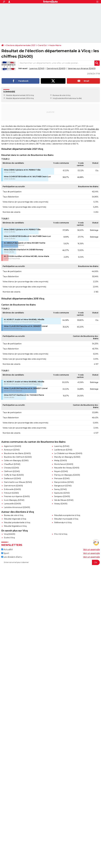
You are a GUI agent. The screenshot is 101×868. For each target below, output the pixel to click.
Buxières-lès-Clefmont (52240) (18, 457)
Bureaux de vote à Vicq (61, 95)
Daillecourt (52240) (12, 478)
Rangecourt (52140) (63, 486)
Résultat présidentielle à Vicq (17, 523)
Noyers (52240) (61, 471)
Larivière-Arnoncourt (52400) (17, 507)
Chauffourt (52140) (12, 464)
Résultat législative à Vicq (15, 526)
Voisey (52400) (61, 504)
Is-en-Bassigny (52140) (14, 500)
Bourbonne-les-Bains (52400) (17, 453)
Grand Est (42, 45)
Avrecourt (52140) (12, 450)
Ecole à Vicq (9, 538)
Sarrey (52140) (60, 489)
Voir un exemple (91, 549)
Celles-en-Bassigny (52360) (16, 460)
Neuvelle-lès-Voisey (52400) (67, 468)
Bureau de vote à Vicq (14, 515)
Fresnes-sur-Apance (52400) (17, 496)
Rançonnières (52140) (64, 482)
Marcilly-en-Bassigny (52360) (67, 457)
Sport (5, 553)
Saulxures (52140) (62, 493)
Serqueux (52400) (62, 496)
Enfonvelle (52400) (12, 489)
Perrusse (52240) (62, 478)
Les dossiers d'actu (12, 557)
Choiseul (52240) (11, 468)
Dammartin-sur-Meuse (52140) (18, 482)
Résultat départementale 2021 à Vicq (20, 95)
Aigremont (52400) (12, 446)
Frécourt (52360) (11, 493)
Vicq (54, 98)
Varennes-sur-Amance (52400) (82, 68)
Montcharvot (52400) (64, 464)
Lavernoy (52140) (37, 68)
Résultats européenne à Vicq (67, 515)
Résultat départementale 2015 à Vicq (20, 98)
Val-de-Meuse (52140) (64, 500)
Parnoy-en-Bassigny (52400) (67, 475)
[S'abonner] (50, 562)
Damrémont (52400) (56, 68)
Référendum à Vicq (63, 523)
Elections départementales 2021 (21, 45)
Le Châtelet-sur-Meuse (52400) (68, 453)
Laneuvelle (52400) (12, 504)
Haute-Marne (55, 45)
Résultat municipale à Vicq (66, 519)
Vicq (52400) (9, 534)
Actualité (7, 549)
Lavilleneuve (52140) (63, 450)
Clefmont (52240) (12, 471)
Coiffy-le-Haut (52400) (14, 475)
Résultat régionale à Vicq (15, 519)
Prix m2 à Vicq (61, 534)
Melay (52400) (60, 460)
